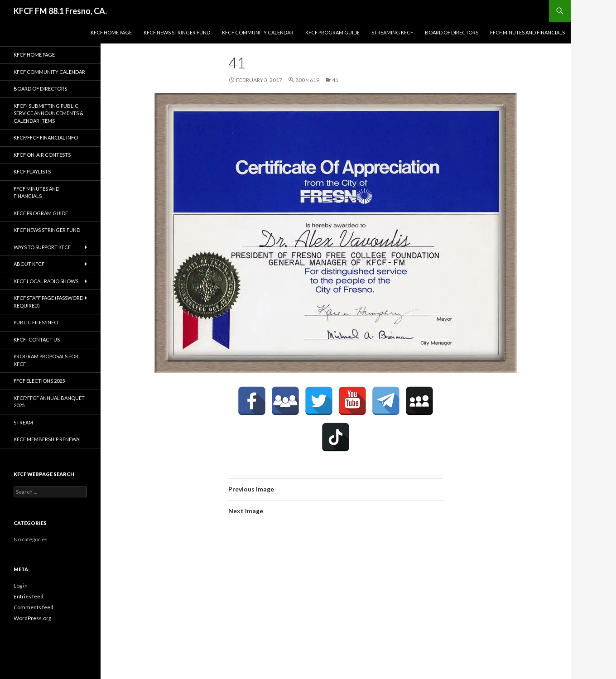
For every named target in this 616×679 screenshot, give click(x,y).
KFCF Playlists (32, 171)
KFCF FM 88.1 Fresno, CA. (60, 11)
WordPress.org (32, 618)
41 (335, 80)
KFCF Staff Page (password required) (48, 302)
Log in (21, 585)
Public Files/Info (36, 322)
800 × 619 (307, 80)
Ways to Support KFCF (42, 247)
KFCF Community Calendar (258, 32)
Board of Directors (452, 32)
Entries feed (29, 596)
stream (23, 422)
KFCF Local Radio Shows (46, 281)
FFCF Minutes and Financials (527, 32)
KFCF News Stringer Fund (177, 32)
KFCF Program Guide (332, 32)
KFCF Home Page (111, 32)
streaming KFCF (392, 32)
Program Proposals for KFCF (46, 360)
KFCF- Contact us (37, 339)
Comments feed (34, 607)
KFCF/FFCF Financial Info (46, 137)
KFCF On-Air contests (42, 155)
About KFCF (29, 264)
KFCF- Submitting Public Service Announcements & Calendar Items (48, 113)
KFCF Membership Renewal (48, 439)
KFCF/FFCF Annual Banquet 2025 (49, 402)
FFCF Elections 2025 (39, 381)
